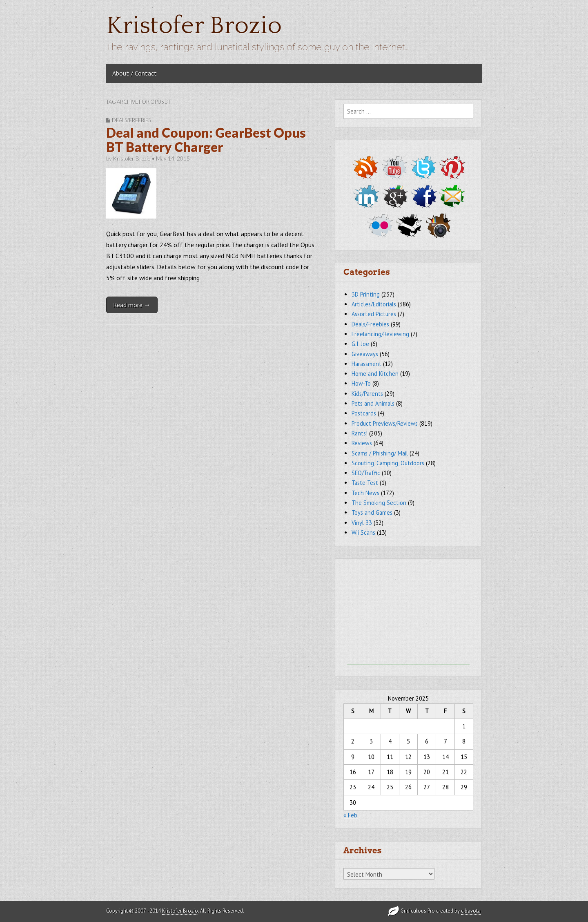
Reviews (362, 443)
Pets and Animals (373, 403)
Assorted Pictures (374, 314)
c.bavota (471, 911)
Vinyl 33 (362, 523)
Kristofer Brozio (194, 26)
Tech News (365, 493)
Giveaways (365, 354)
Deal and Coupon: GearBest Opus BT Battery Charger (206, 140)
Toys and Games (372, 512)
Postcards (364, 413)
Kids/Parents (367, 394)
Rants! (360, 433)
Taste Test (365, 483)
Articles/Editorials (374, 304)
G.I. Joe (360, 344)
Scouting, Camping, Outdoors (388, 463)
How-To (361, 383)
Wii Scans (363, 532)
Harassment (366, 364)
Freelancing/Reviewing (380, 334)
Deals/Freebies (131, 120)
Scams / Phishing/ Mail (380, 453)
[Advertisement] (408, 614)
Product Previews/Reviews (385, 423)
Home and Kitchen (375, 374)
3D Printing (366, 294)
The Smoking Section (379, 503)
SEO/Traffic (366, 473)
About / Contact (135, 73)
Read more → (132, 305)
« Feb (350, 815)
